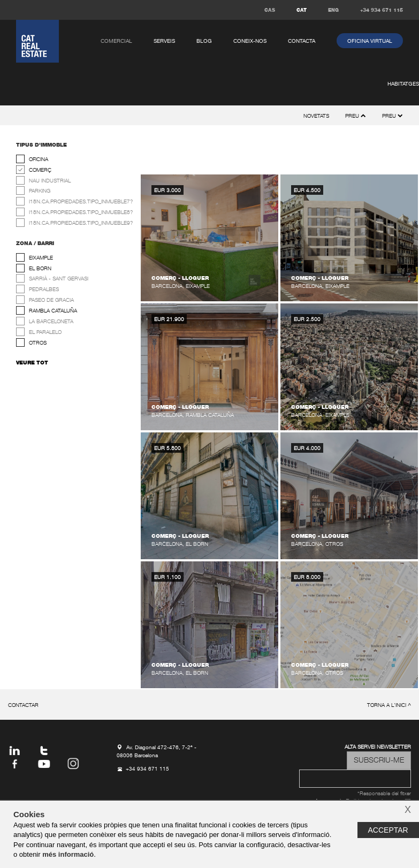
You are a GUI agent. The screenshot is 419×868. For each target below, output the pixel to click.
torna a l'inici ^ (389, 706)
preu (393, 116)
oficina (39, 159)
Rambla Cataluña (53, 311)
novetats (316, 116)
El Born (40, 269)
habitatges (403, 84)
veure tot (32, 363)
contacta (302, 41)
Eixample (41, 258)
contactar (23, 706)
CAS (270, 10)
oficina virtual (370, 41)
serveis (164, 41)
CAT (302, 10)
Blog (204, 41)
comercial (116, 41)
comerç (40, 170)
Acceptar (388, 830)
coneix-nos (250, 41)
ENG (333, 10)
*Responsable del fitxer (384, 794)
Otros (38, 343)
